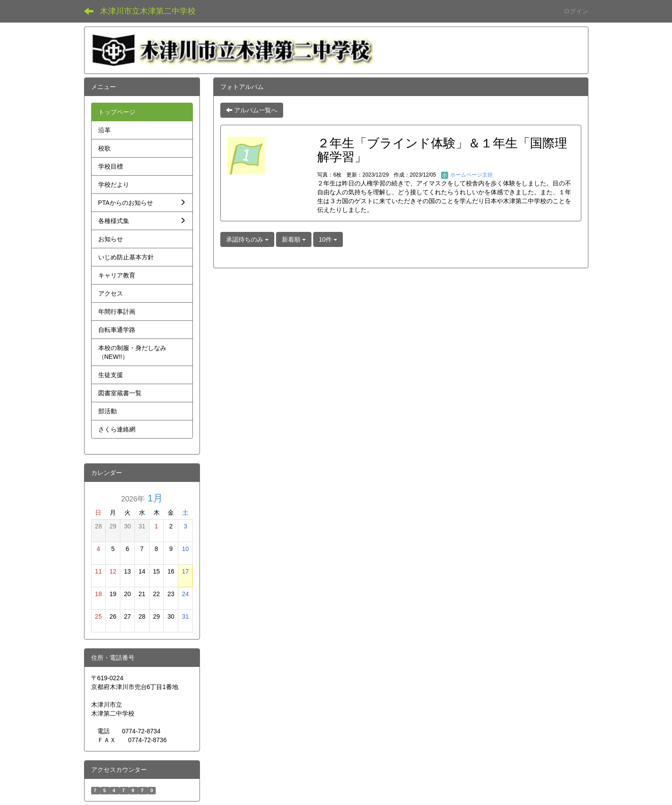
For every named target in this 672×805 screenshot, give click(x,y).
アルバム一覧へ (252, 110)
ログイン (576, 11)
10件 (328, 239)
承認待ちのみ (247, 239)
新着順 (294, 239)
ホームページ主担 (467, 175)
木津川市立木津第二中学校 (148, 11)
